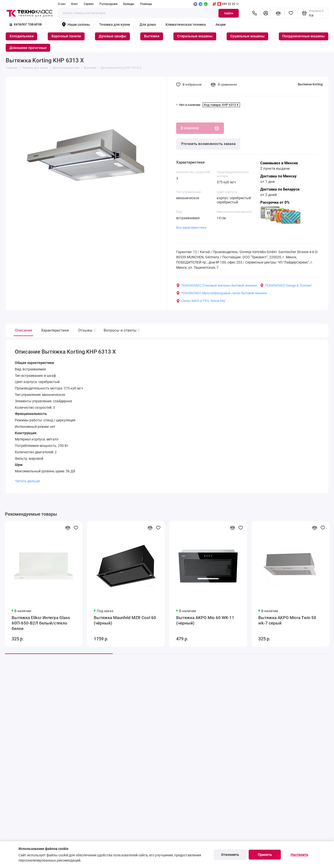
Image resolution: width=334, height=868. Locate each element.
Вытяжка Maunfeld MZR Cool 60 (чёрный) (125, 620)
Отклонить (230, 855)
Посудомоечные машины (303, 36)
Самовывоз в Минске (279, 163)
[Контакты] (255, 13)
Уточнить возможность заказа (208, 144)
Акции (221, 24)
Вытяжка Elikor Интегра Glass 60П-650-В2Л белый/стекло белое (41, 623)
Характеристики (55, 330)
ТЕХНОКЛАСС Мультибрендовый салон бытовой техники (222, 293)
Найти (229, 13)
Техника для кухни (115, 24)
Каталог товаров (26, 24)
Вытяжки (152, 36)
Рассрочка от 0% (275, 202)
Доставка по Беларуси (280, 189)
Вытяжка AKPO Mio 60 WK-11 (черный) (205, 620)
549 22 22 (225, 4)
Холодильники (22, 36)
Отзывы (86, 330)
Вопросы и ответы (121, 330)
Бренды (129, 4)
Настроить (299, 855)
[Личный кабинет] (266, 13)
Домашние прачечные (28, 48)
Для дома (148, 24)
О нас (62, 4)
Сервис (89, 4)
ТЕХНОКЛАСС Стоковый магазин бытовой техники (217, 285)
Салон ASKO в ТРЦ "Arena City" (201, 301)
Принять (265, 855)
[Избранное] (291, 13)
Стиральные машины (195, 36)
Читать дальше (27, 481)
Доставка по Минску (278, 176)
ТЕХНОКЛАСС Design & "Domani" (286, 285)
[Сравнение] (278, 13)
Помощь (146, 4)
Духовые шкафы (112, 36)
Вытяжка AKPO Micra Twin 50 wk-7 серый (287, 620)
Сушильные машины (247, 36)
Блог (75, 4)
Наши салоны (76, 24)
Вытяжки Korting (310, 84)
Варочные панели (66, 36)
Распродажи (108, 4)
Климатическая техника (186, 24)
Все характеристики (191, 228)
